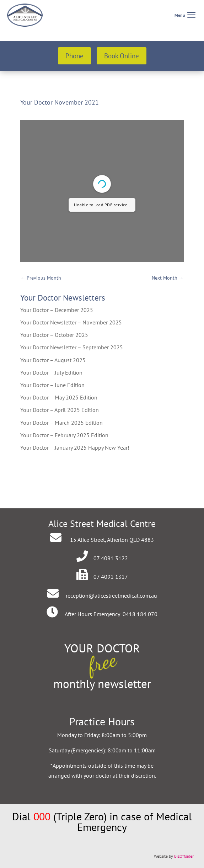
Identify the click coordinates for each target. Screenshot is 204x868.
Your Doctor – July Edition (51, 372)
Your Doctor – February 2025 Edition (64, 435)
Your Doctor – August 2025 (53, 360)
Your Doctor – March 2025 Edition (61, 423)
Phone (74, 56)
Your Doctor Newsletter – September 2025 (72, 347)
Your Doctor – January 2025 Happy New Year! (75, 448)
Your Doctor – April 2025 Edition (60, 410)
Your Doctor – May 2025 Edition (59, 397)
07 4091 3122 (111, 558)
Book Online (122, 56)
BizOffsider (184, 856)
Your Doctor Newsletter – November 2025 (71, 322)
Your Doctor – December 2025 (57, 310)
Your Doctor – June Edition (52, 385)
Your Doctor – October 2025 (54, 335)
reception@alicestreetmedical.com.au (111, 596)
